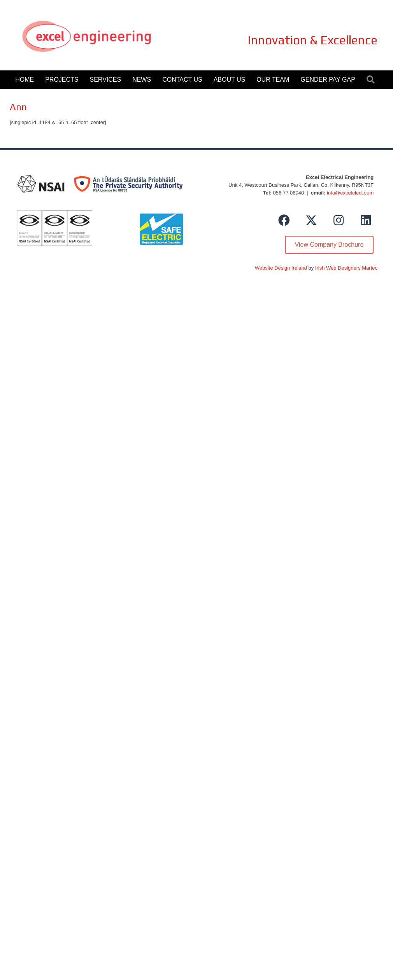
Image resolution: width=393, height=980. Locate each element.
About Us (230, 80)
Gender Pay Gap (328, 80)
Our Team (273, 80)
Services (106, 80)
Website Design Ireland (281, 268)
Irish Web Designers (338, 268)
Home (25, 80)
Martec (370, 268)
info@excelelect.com (350, 193)
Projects (62, 80)
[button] (284, 220)
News (142, 80)
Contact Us (182, 80)
